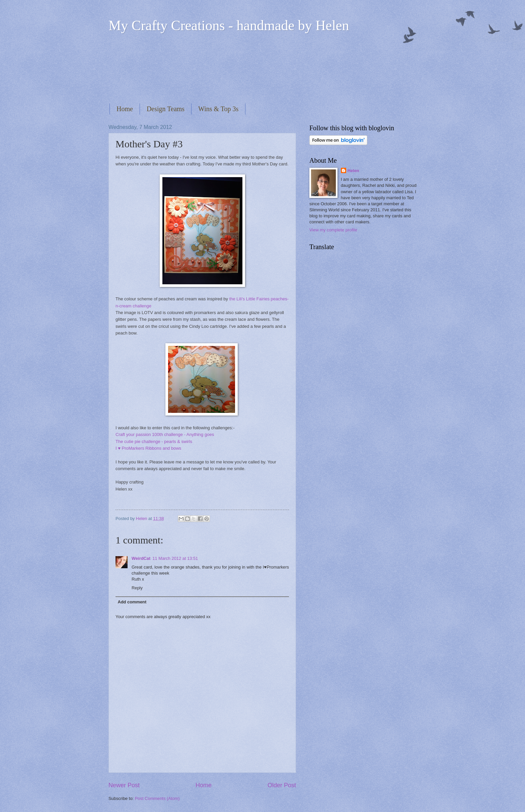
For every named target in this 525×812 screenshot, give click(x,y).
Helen (353, 171)
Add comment (132, 602)
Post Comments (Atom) (157, 798)
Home (125, 109)
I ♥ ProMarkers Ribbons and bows (148, 448)
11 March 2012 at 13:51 (175, 558)
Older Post (282, 785)
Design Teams (166, 109)
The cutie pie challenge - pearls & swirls (154, 441)
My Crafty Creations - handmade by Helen (229, 25)
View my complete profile (333, 230)
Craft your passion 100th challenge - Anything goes (165, 434)
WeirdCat (141, 558)
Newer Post (124, 785)
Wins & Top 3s (218, 109)
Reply (137, 588)
